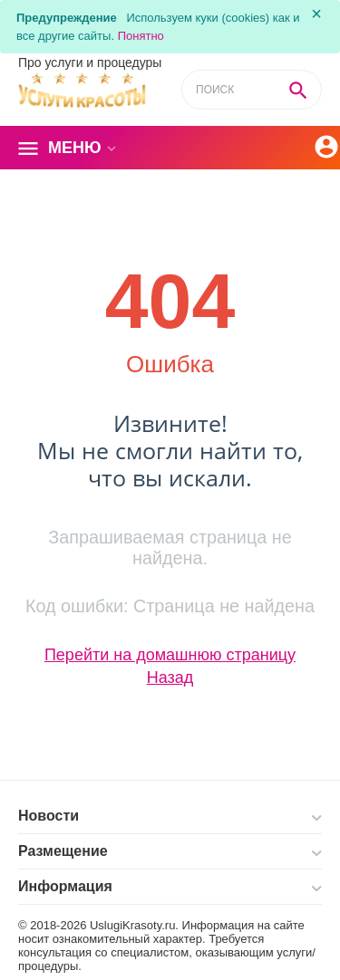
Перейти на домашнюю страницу (170, 655)
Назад (170, 677)
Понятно (141, 36)
